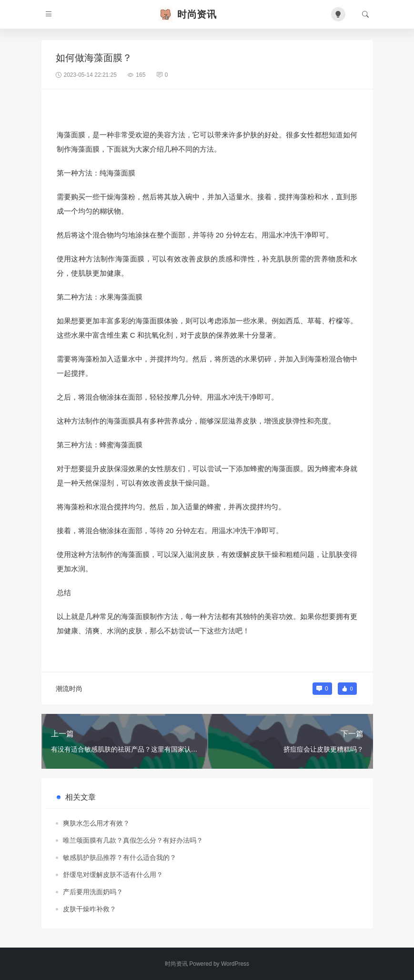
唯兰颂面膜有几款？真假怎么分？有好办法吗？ (133, 840)
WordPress (235, 964)
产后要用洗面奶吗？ (93, 892)
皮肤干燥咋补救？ (90, 909)
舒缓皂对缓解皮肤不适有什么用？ (113, 875)
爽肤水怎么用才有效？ (96, 823)
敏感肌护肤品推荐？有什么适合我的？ (120, 857)
